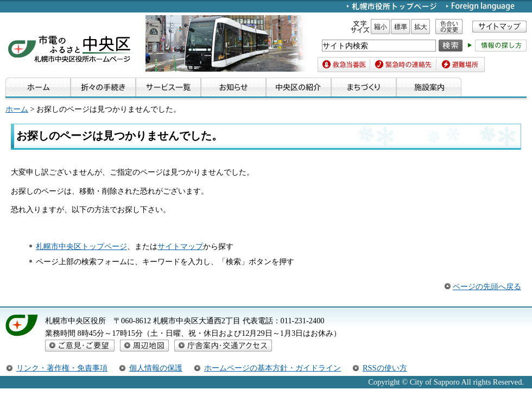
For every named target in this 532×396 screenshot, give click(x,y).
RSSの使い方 (385, 368)
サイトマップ (180, 246)
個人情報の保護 (156, 368)
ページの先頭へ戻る (487, 286)
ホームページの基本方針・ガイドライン (273, 368)
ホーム (17, 109)
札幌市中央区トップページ (81, 246)
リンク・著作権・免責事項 (62, 368)
